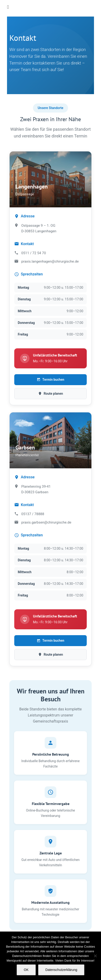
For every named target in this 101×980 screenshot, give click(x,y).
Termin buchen (50, 380)
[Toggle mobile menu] (8, 7)
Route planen (51, 394)
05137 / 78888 (33, 514)
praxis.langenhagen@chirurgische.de (50, 261)
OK (26, 970)
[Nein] (95, 956)
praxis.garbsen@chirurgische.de (46, 522)
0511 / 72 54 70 (34, 253)
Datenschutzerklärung (61, 970)
